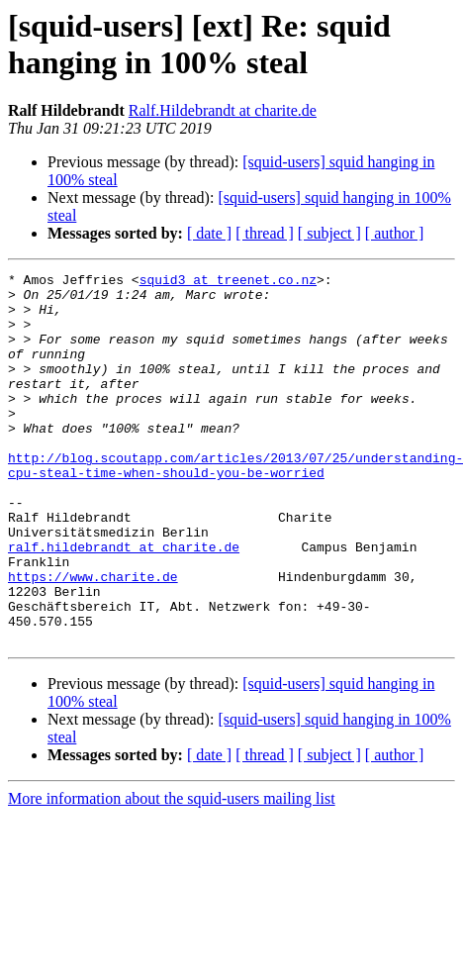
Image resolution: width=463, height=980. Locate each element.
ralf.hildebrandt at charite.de (124, 603)
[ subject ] (329, 233)
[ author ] (395, 233)
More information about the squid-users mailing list (172, 873)
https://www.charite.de (93, 638)
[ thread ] (265, 233)
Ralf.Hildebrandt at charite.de (223, 110)
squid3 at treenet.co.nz (228, 282)
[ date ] (209, 233)
